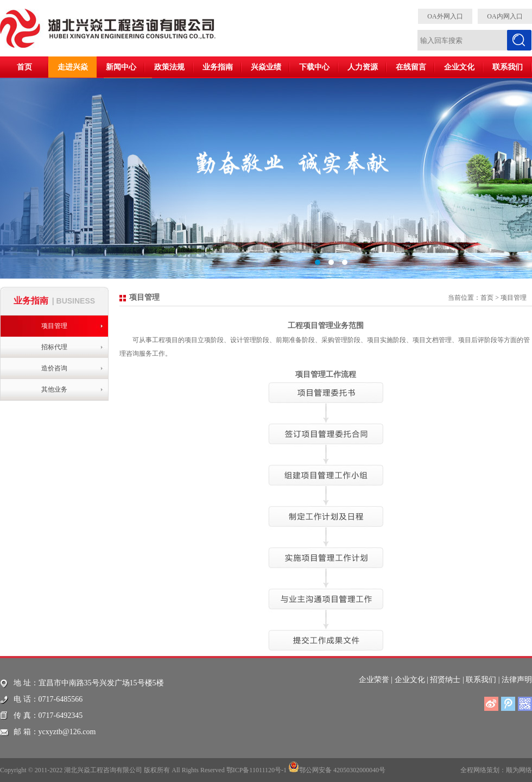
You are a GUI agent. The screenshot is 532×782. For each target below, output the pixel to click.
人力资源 (363, 67)
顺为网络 (519, 770)
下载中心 (314, 67)
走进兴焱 (73, 67)
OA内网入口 (505, 16)
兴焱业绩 (266, 67)
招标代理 (54, 347)
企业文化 (459, 67)
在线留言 (411, 67)
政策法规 (169, 67)
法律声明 (517, 680)
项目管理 (54, 326)
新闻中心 (121, 67)
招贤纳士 (445, 680)
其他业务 (54, 389)
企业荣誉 (374, 680)
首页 (24, 67)
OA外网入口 (445, 16)
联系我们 (508, 67)
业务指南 (218, 67)
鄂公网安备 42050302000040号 (337, 767)
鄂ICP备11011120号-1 (256, 770)
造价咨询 (54, 368)
